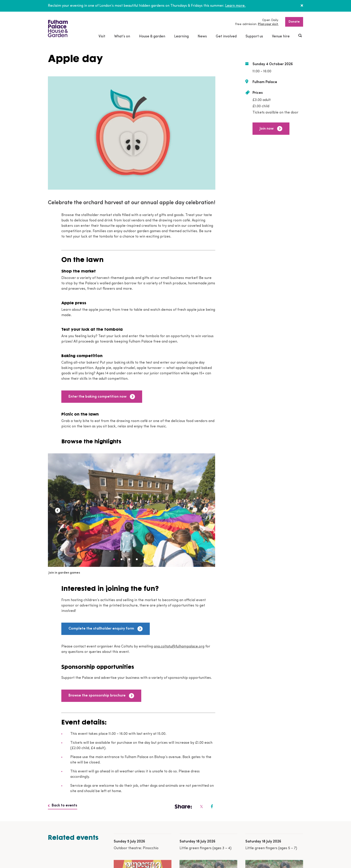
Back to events (63, 806)
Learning (181, 36)
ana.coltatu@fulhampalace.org (179, 647)
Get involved (226, 36)
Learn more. (235, 6)
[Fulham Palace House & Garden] (58, 29)
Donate (294, 22)
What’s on (122, 36)
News (202, 36)
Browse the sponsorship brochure (101, 696)
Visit (102, 36)
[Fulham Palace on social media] (201, 806)
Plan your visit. (268, 24)
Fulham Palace (265, 82)
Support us (254, 36)
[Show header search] (300, 36)
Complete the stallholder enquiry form (106, 629)
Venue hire (281, 36)
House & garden (152, 36)
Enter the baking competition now (102, 397)
